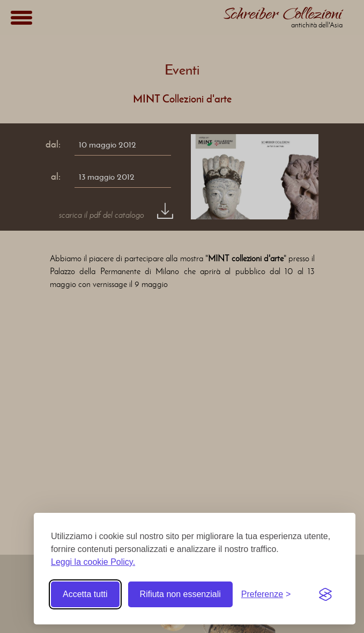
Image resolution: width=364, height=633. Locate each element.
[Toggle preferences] (266, 594)
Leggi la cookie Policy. (93, 562)
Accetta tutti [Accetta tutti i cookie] (85, 594)
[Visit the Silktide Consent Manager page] (325, 594)
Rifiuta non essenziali (180, 594)
